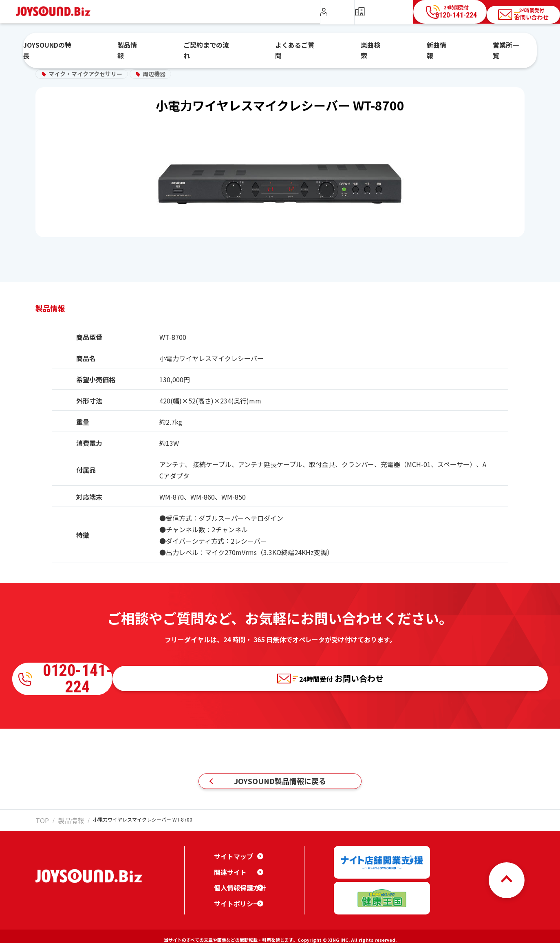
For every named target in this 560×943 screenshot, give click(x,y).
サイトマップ (231, 855)
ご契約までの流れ (230, 46)
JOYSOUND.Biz (58, 12)
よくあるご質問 (302, 46)
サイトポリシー (234, 902)
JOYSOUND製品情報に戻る (280, 781)
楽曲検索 (362, 46)
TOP (40, 825)
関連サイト (228, 870)
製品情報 (167, 46)
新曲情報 (413, 46)
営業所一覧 (467, 46)
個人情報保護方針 (237, 886)
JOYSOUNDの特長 (103, 46)
